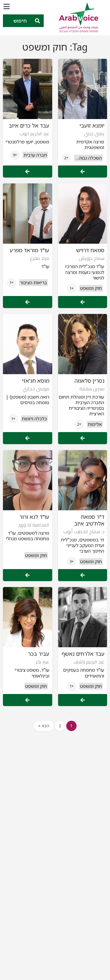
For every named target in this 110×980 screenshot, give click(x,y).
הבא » (44, 726)
